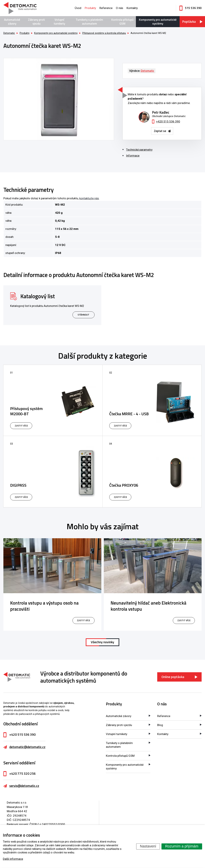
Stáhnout (83, 315)
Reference (106, 8)
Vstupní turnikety (59, 22)
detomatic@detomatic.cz (27, 747)
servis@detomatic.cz (24, 786)
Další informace (13, 859)
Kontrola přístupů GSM (122, 22)
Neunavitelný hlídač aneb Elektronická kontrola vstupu (148, 606)
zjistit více (83, 620)
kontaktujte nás (89, 198)
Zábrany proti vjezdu (36, 22)
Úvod (78, 8)
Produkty (90, 8)
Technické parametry (139, 150)
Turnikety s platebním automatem (89, 22)
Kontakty (132, 8)
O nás (120, 8)
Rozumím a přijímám (182, 846)
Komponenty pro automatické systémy (158, 22)
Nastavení (148, 846)
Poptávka (189, 22)
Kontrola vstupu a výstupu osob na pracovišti (44, 606)
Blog (160, 725)
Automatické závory (12, 22)
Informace (133, 156)
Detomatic (9, 33)
